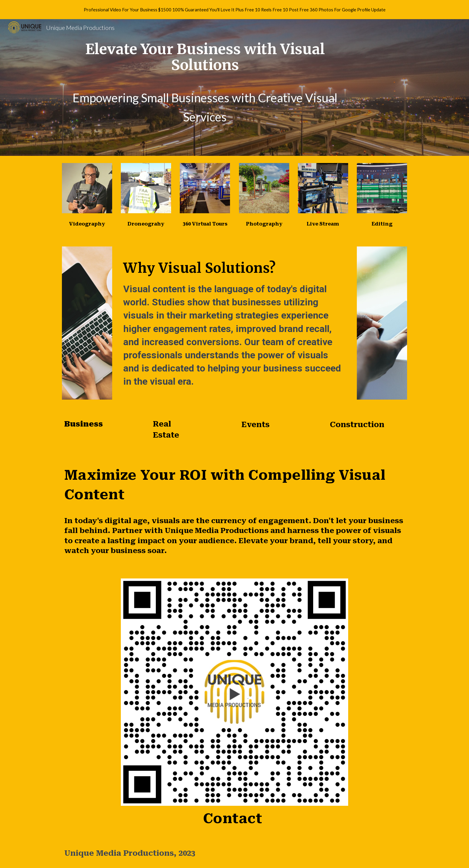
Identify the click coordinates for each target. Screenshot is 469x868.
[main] (205, 57)
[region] (234, 10)
